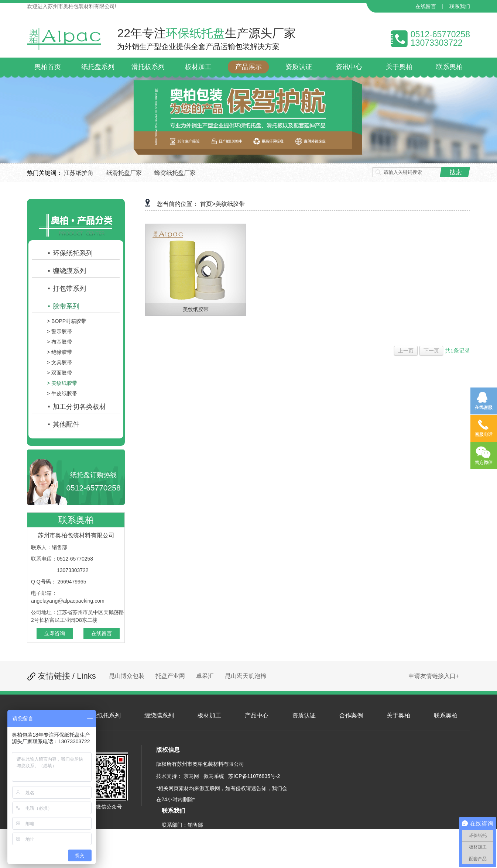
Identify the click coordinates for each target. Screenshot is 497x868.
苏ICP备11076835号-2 (254, 776)
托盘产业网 (170, 676)
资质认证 (304, 715)
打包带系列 (66, 289)
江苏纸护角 (79, 173)
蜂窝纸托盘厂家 (175, 173)
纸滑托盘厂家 (124, 173)
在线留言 (426, 6)
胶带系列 (63, 306)
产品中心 (257, 715)
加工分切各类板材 (76, 407)
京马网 (191, 776)
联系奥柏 (446, 715)
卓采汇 (205, 676)
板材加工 (209, 715)
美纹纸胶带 (230, 204)
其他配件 (63, 424)
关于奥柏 (398, 715)
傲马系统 (214, 776)
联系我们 (460, 6)
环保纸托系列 (70, 253)
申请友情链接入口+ (434, 676)
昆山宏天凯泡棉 (246, 676)
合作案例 (351, 715)
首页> (208, 204)
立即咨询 (55, 633)
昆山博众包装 (127, 676)
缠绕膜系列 (66, 271)
